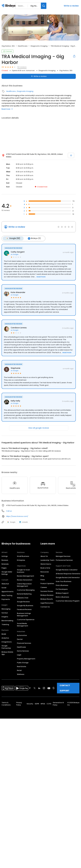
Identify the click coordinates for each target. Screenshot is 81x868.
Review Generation (25, 580)
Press (43, 579)
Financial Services (24, 643)
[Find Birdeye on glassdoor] (54, 688)
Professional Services (64, 560)
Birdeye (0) (34, 238)
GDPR (37, 704)
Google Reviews (23, 602)
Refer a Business (62, 597)
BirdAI (4, 634)
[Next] (74, 485)
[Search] (44, 6)
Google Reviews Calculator (67, 570)
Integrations (7, 642)
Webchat (5, 584)
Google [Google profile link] (11, 522)
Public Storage (23, 662)
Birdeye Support (62, 593)
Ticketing (5, 624)
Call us (9, 511)
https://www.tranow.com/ (17, 516)
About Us (44, 556)
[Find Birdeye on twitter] (35, 688)
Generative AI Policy (58, 704)
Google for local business (23, 571)
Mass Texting (7, 595)
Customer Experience (26, 619)
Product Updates (47, 583)
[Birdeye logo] (9, 6)
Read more (7, 109)
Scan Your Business (64, 581)
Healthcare (23, 46)
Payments (6, 599)
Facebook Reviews (24, 609)
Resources (45, 572)
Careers (44, 587)
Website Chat (23, 598)
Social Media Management (23, 624)
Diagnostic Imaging (39, 46)
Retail (19, 670)
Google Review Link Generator (68, 577)
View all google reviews (39, 428)
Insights (5, 617)
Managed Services (63, 556)
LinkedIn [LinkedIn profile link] (24, 522)
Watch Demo (46, 564)
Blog (42, 576)
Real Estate (22, 666)
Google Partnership (6, 647)
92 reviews (22, 67)
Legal (19, 655)
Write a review (71, 6)
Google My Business (25, 605)
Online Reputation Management (24, 585)
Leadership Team (47, 560)
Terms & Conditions (6, 704)
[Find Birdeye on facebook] (30, 688)
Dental (20, 639)
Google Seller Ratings (7, 573)
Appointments (8, 591)
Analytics (5, 638)
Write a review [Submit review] (39, 76)
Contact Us (45, 607)
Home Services (23, 651)
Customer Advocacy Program (68, 601)
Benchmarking (7, 620)
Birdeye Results (47, 599)
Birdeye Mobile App (7, 653)
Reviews (5, 560)
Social (4, 588)
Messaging (6, 609)
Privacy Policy (19, 704)
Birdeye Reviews (47, 595)
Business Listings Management (24, 614)
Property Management (26, 659)
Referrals (5, 564)
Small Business (23, 556)
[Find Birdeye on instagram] (44, 688)
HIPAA (43, 704)
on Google (15, 254)
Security (30, 704)
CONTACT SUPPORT (65, 688)
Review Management (26, 576)
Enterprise (21, 560)
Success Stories (47, 591)
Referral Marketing (24, 594)
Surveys (5, 613)
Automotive (22, 635)
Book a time (45, 568)
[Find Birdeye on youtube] (49, 688)
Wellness (21, 674)
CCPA (49, 704)
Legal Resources (47, 603)
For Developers (62, 589)
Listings (5, 556)
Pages (4, 568)
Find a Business (62, 585)
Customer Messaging (26, 590)
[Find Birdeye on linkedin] (39, 688)
